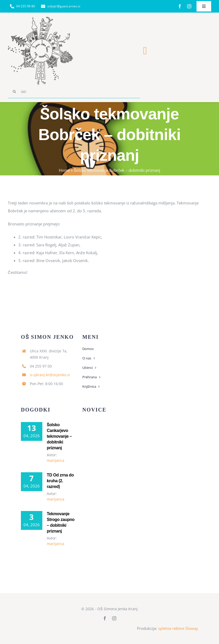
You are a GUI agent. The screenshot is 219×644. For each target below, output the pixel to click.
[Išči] (74, 92)
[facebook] (180, 6)
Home (64, 170)
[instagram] (189, 6)
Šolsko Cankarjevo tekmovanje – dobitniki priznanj (59, 436)
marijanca (56, 460)
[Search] (14, 92)
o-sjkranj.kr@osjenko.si (50, 375)
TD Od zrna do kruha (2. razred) (60, 481)
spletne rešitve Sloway (178, 628)
